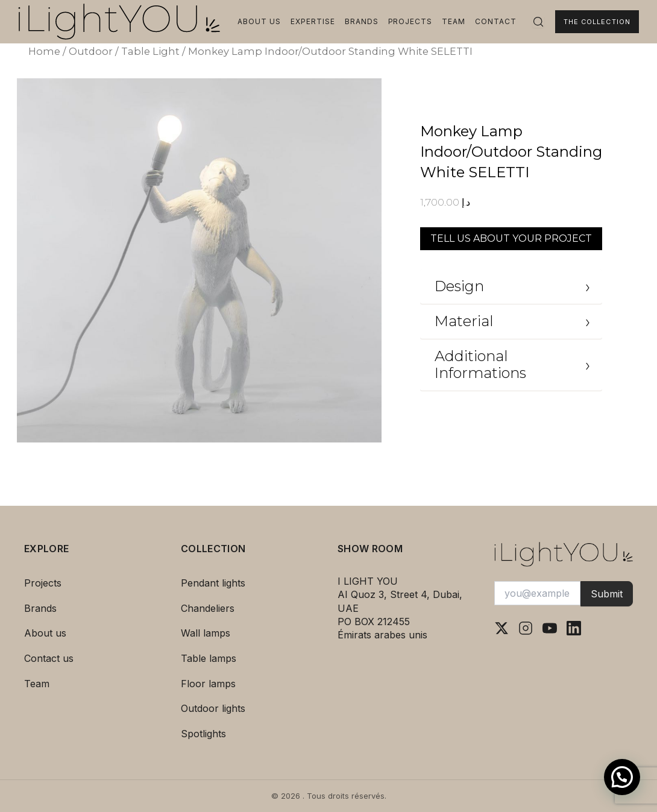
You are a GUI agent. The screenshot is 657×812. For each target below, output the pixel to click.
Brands (362, 21)
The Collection (597, 22)
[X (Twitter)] (501, 628)
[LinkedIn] (574, 628)
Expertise (313, 21)
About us (260, 21)
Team (454, 21)
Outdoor (91, 51)
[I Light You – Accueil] (119, 22)
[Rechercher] (538, 22)
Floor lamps (208, 684)
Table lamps (209, 658)
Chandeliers (208, 608)
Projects (410, 21)
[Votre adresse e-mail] (537, 593)
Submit (607, 594)
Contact (496, 21)
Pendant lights (213, 583)
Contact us (49, 658)
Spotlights (203, 734)
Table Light (150, 51)
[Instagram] (526, 628)
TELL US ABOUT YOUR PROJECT (511, 238)
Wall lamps (206, 633)
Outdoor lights (213, 708)
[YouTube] (550, 628)
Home (44, 51)
